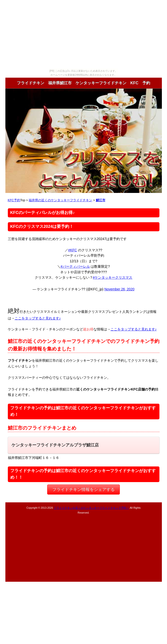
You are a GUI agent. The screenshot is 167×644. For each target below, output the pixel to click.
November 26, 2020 (119, 289)
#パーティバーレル (75, 266)
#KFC (73, 250)
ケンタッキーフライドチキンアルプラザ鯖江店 (55, 445)
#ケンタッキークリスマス (113, 277)
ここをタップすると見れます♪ (38, 318)
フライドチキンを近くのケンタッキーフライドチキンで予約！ (91, 508)
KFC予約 (14, 200)
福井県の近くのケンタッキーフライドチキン (60, 200)
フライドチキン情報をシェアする (83, 490)
